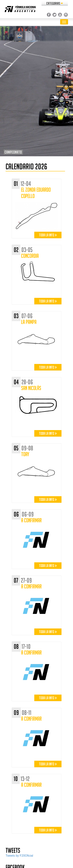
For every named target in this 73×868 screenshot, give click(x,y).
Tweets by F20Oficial (19, 856)
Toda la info (48, 235)
